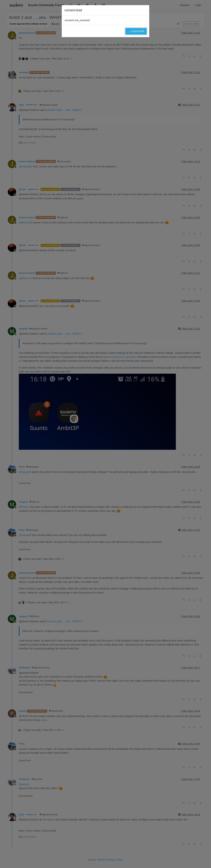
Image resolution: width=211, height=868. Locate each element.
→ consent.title (136, 31)
